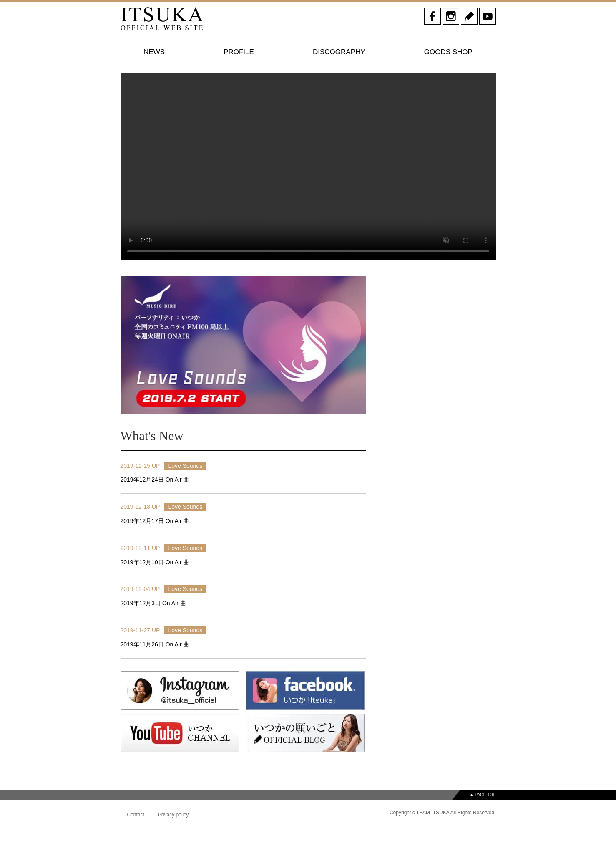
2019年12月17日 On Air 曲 (155, 521)
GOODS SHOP (448, 52)
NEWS (154, 52)
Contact (136, 815)
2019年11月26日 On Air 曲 (155, 644)
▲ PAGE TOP (483, 795)
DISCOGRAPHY (339, 52)
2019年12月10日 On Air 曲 (155, 562)
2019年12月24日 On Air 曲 (155, 480)
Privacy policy (173, 815)
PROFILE (239, 52)
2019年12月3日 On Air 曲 (153, 603)
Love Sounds (185, 466)
